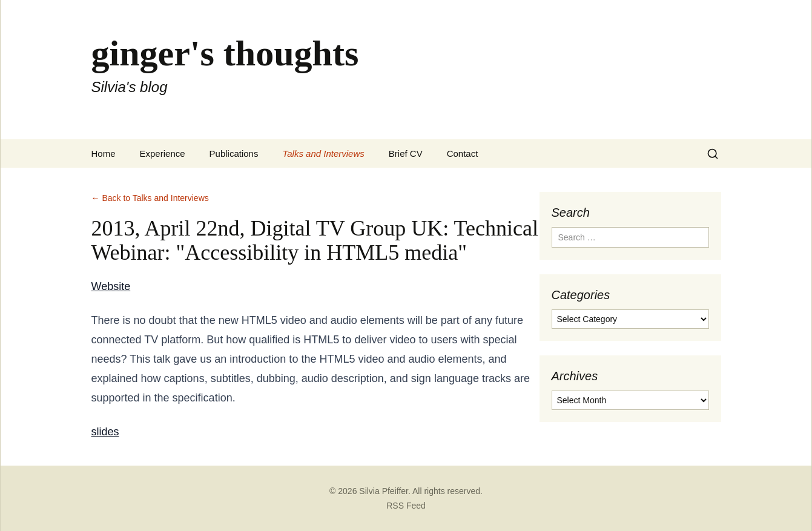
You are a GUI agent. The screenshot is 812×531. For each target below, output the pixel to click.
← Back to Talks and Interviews (150, 198)
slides (105, 432)
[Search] (713, 154)
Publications (234, 153)
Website (111, 286)
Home (104, 153)
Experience (163, 153)
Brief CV (406, 153)
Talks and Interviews (323, 153)
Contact (463, 153)
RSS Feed (406, 506)
